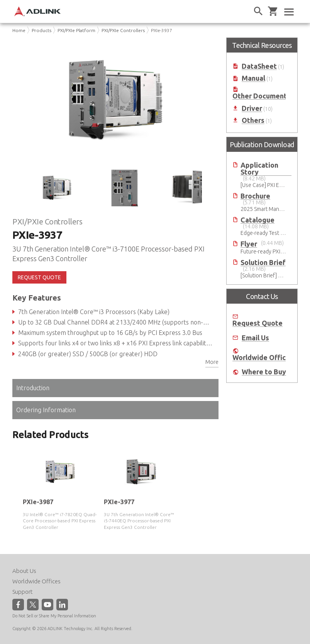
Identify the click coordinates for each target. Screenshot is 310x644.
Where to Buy (264, 372)
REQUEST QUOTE (39, 277)
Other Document (260, 96)
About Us (24, 571)
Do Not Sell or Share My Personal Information (54, 616)
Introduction (33, 388)
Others (253, 120)
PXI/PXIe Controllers (123, 30)
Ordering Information (46, 410)
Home (19, 30)
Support (23, 592)
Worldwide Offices (263, 358)
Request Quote (257, 323)
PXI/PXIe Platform (76, 30)
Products (42, 30)
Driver (252, 108)
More (212, 362)
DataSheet (259, 66)
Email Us (255, 338)
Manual (253, 78)
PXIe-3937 (162, 30)
